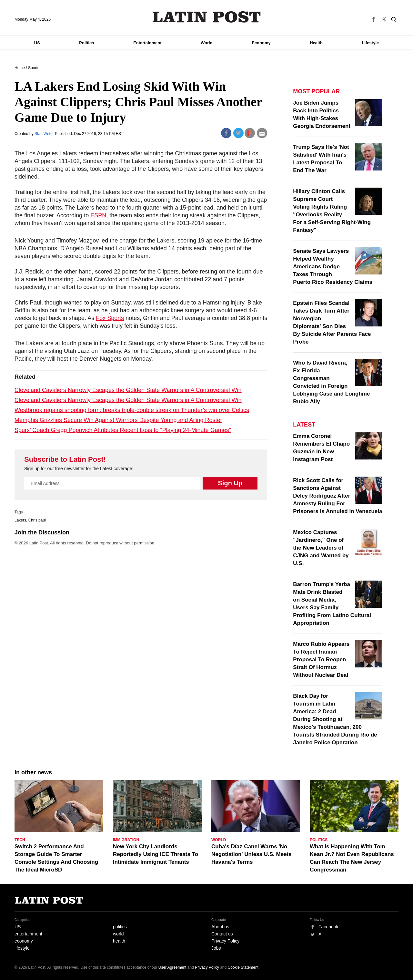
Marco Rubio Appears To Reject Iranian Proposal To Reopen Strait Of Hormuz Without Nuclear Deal (321, 660)
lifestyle (22, 948)
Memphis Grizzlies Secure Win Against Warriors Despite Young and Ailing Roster (118, 420)
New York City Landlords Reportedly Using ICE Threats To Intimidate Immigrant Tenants (156, 854)
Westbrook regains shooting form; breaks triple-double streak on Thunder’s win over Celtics (132, 410)
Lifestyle (371, 43)
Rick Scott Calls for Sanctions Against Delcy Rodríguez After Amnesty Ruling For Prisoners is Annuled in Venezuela (337, 496)
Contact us (222, 934)
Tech (20, 840)
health (119, 941)
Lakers (20, 520)
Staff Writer (45, 134)
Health (316, 43)
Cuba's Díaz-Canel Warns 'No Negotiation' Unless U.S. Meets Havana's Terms (252, 854)
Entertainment (147, 43)
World (207, 43)
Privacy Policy (225, 941)
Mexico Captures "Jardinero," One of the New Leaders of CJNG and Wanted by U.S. (321, 548)
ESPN (98, 215)
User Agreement (172, 967)
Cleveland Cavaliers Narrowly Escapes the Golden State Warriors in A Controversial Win (128, 390)
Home (20, 68)
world (118, 934)
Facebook (328, 927)
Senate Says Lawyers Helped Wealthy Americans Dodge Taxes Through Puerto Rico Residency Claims (333, 267)
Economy (261, 43)
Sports (34, 68)
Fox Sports (110, 318)
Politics (86, 43)
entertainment (28, 934)
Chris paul (37, 520)
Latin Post (207, 17)
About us (220, 927)
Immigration (126, 840)
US (37, 43)
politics (120, 927)
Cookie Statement (243, 967)
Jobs (216, 948)
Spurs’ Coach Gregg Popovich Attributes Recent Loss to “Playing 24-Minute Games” (123, 430)
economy (24, 941)
